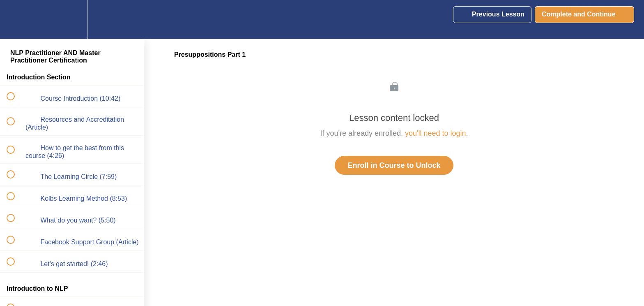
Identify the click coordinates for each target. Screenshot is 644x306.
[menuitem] (72, 20)
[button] (15, 20)
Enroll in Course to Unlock (394, 165)
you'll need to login (436, 133)
